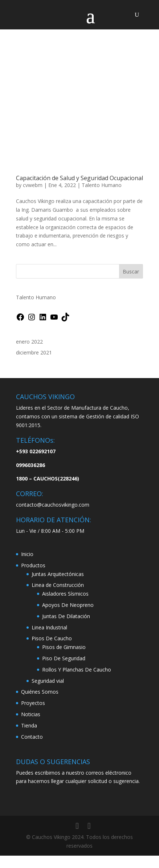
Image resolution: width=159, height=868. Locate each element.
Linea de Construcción (58, 585)
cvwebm (33, 185)
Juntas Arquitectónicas (58, 574)
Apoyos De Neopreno (68, 605)
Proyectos (33, 703)
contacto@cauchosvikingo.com (53, 505)
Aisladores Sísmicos (65, 594)
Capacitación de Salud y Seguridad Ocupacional (79, 178)
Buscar (131, 271)
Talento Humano (102, 185)
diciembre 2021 (34, 352)
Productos (33, 565)
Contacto (32, 737)
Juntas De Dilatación (66, 616)
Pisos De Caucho (52, 638)
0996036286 (30, 465)
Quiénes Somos (40, 692)
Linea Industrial (49, 627)
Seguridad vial (48, 681)
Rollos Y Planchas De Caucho (77, 670)
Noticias (31, 714)
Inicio (27, 554)
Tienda (29, 725)
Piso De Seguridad (64, 658)
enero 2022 (29, 342)
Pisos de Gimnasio (64, 647)
